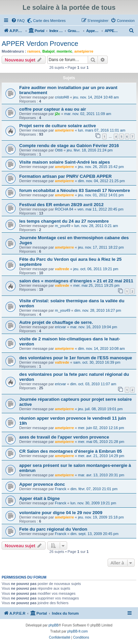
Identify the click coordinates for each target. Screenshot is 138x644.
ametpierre (84, 51)
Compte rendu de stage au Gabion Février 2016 (69, 146)
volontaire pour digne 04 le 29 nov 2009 (61, 513)
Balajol (48, 51)
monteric (64, 51)
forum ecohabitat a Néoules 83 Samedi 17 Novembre (75, 190)
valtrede (62, 269)
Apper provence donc (42, 484)
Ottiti (59, 150)
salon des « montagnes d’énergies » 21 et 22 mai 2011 (76, 281)
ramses (34, 51)
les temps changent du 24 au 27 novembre (64, 221)
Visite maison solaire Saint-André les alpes (65, 162)
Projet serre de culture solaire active (58, 126)
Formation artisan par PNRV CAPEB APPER (65, 176)
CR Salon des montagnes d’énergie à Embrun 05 (71, 451)
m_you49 (63, 226)
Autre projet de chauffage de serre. (56, 322)
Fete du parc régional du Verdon (53, 529)
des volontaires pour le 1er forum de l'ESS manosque (76, 358)
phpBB (54, 625)
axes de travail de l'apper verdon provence (64, 437)
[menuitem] (18, 21)
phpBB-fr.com (78, 631)
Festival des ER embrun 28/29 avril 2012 (61, 205)
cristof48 (62, 97)
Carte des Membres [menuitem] (49, 21)
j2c (58, 114)
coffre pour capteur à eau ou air (53, 109)
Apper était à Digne (39, 498)
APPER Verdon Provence (40, 44)
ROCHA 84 (64, 209)
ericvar (61, 327)
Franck (61, 489)
